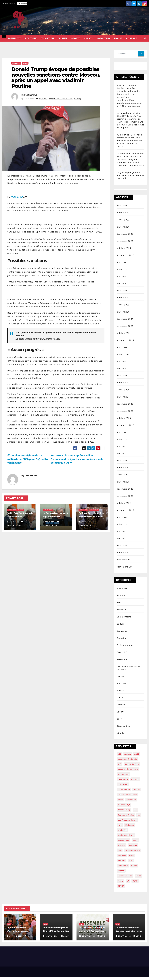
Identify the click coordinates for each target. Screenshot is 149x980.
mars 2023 (122, 468)
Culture (63, 38)
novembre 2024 (125, 326)
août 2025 (122, 262)
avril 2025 (122, 291)
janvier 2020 (123, 560)
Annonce (121, 610)
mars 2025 (122, 298)
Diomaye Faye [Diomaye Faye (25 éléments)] (124, 805)
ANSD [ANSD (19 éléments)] (137, 754)
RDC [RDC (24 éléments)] (131, 861)
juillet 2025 (123, 269)
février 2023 (123, 475)
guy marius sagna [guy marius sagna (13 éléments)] (126, 815)
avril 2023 (122, 461)
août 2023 (122, 432)
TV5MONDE (17, 197)
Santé (120, 698)
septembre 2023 (125, 425)
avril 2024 (122, 376)
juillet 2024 (123, 354)
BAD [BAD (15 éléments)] (119, 764)
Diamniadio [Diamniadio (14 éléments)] (131, 800)
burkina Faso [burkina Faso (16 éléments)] (123, 774)
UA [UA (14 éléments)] (128, 881)
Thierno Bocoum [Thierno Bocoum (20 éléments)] (125, 876)
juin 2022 (122, 531)
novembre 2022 (125, 496)
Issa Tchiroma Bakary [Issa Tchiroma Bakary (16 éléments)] (127, 820)
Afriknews (94, 510)
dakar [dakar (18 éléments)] (120, 800)
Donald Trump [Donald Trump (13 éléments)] (124, 810)
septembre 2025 (125, 255)
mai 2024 (122, 368)
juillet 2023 (123, 439)
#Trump (78, 99)
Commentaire (124, 617)
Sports (76, 38)
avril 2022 (122, 546)
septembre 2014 (125, 567)
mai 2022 (122, 538)
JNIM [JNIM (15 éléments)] (120, 825)
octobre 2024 (124, 333)
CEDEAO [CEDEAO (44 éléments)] (135, 779)
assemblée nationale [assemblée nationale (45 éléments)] (127, 759)
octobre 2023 (124, 418)
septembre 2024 (125, 340)
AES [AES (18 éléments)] (119, 754)
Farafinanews (31, 95)
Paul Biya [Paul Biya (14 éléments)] (122, 855)
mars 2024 (122, 383)
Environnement (125, 645)
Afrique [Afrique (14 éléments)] (128, 754)
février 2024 (123, 390)
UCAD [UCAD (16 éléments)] (135, 881)
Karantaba (104, 38)
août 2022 (122, 517)
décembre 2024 (125, 319)
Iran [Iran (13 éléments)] (139, 815)
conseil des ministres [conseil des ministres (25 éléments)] (127, 795)
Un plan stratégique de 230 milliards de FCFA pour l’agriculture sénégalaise (29, 459)
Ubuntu (89, 38)
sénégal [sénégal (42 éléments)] (121, 871)
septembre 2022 (125, 510)
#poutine (43, 99)
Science (121, 705)
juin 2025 (122, 276)
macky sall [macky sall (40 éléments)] (122, 830)
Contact (132, 38)
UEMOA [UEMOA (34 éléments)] (121, 886)
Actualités (15, 38)
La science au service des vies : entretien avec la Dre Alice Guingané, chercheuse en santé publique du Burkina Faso (130, 159)
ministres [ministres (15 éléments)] (133, 845)
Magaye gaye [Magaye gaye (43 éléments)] (123, 840)
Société (121, 712)
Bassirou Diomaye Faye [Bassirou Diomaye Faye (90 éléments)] (128, 769)
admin (29, 936)
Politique (31, 38)
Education (47, 38)
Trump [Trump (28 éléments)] (121, 881)
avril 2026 (122, 206)
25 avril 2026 (16, 936)
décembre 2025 (125, 234)
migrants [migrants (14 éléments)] (121, 845)
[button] (145, 38)
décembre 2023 (125, 404)
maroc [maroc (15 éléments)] (135, 840)
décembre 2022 (125, 489)
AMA (119, 603)
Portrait (121, 691)
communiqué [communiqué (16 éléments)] (124, 789)
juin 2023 (122, 446)
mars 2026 (122, 213)
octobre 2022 (124, 503)
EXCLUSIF (122, 652)
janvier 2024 (123, 397)
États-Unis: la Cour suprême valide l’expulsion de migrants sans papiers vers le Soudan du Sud (77, 459)
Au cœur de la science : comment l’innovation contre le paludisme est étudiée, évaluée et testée (129, 141)
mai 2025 (122, 283)
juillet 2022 (123, 524)
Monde (118, 38)
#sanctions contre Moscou (61, 99)
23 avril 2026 (52, 936)
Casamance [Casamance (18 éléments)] (123, 779)
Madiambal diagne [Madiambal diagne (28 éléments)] (126, 835)
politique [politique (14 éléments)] (122, 861)
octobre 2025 (124, 248)
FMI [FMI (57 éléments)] (135, 810)
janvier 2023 (123, 482)
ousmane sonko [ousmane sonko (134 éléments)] (132, 850)
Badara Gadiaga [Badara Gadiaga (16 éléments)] (132, 764)
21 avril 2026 (125, 936)
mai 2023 (122, 453)
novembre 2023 (125, 411)
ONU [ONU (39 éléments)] (120, 850)
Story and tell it (125, 726)
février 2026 (123, 220)
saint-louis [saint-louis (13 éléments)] (123, 866)
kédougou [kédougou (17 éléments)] (130, 825)
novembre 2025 (125, 241)
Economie (122, 631)
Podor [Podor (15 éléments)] (132, 855)
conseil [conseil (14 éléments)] (136, 789)
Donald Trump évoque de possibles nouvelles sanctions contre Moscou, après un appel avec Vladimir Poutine (56, 78)
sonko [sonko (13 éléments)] (134, 866)
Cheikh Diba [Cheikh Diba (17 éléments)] (123, 784)
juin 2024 (122, 361)
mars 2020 (122, 553)
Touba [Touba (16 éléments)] (139, 876)
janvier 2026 (123, 227)
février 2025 (123, 305)
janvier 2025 (123, 312)
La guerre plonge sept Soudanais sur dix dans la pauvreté (130, 175)
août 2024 (122, 347)
